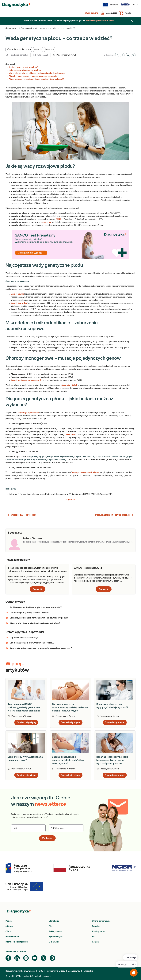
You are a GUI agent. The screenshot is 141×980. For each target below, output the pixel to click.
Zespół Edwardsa (19, 303)
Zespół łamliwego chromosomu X (26, 380)
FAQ (94, 937)
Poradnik (96, 926)
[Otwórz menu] (136, 13)
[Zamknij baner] (132, 21)
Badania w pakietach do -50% (100, 21)
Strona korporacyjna (101, 921)
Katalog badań (99, 932)
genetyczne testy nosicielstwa (86, 472)
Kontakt (96, 942)
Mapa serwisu (74, 971)
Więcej (71, 500)
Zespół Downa (17, 294)
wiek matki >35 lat (69, 385)
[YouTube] (35, 958)
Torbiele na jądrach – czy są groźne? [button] (113, 515)
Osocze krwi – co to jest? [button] (22, 515)
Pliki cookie (88, 971)
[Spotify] (52, 958)
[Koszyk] (126, 13)
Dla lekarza (54, 921)
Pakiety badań (55, 932)
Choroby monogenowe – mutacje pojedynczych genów (33, 76)
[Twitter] (44, 958)
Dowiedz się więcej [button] (26, 722)
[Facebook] (8, 958)
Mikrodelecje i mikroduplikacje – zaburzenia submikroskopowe (37, 73)
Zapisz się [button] (47, 838)
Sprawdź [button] (38, 589)
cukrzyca (47, 222)
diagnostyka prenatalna (28, 413)
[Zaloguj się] (109, 13)
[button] (19, 49)
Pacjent (9, 921)
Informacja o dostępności (17, 942)
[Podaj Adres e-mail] (66, 828)
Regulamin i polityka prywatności (20, 971)
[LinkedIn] (17, 958)
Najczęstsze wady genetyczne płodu (25, 70)
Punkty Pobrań (12, 937)
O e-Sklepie (54, 942)
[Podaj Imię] (28, 828)
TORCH (59, 219)
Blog (51, 926)
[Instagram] (26, 958)
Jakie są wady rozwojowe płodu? (24, 67)
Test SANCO (71, 435)
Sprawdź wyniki (56, 937)
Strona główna (12, 28)
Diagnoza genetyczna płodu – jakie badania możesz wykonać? (37, 79)
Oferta (8, 932)
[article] (37, 579)
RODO (41, 971)
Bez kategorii (27, 28)
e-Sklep (9, 926)
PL (136, 5)
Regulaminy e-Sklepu (56, 971)
